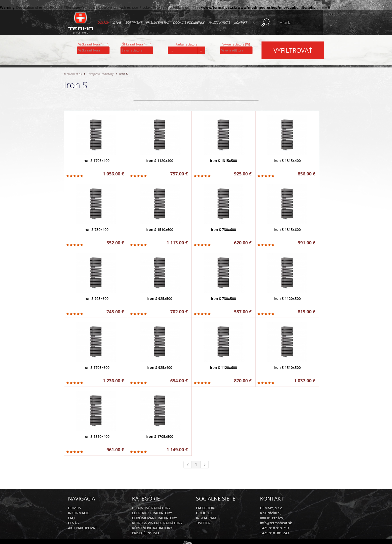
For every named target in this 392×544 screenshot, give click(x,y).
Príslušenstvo (157, 22)
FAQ (71, 518)
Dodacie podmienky (189, 22)
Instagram (206, 518)
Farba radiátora (187, 44)
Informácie (79, 513)
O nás (117, 22)
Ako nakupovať (82, 528)
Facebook (205, 508)
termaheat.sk (73, 74)
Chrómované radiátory (154, 518)
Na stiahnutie (219, 22)
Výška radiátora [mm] (93, 44)
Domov (103, 22)
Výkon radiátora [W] (236, 44)
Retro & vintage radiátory (157, 523)
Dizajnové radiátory (101, 74)
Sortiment (134, 22)
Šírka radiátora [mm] (137, 44)
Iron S (123, 74)
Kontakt (241, 22)
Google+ (204, 513)
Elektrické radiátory (152, 513)
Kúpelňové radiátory (152, 528)
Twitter (203, 523)
